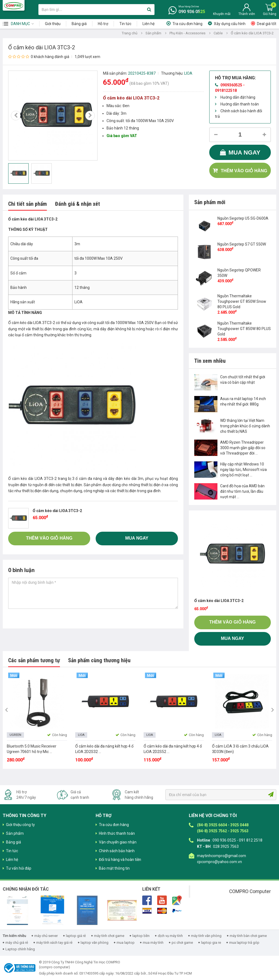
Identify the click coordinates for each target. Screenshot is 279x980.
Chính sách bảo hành (117, 851)
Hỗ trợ (103, 24)
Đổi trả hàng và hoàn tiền (120, 860)
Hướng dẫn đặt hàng (238, 97)
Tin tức (125, 24)
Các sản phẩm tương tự (34, 660)
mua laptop (126, 943)
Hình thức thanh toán (117, 833)
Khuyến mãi (222, 14)
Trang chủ (130, 33)
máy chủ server (46, 936)
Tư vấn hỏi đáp (19, 868)
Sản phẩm (153, 33)
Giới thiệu (53, 24)
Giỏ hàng (270, 14)
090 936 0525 (192, 12)
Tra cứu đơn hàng (187, 24)
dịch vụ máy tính (170, 936)
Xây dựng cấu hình (230, 24)
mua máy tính (153, 943)
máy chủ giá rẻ (17, 943)
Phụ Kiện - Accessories (187, 33)
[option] (53, 116)
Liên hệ (148, 24)
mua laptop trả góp (244, 943)
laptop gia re (211, 943)
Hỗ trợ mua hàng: (235, 78)
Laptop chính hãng (20, 949)
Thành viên (247, 14)
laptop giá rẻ (76, 936)
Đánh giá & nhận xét (78, 204)
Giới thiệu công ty (20, 825)
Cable (218, 33)
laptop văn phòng (95, 943)
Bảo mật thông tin (114, 868)
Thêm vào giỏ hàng (244, 171)
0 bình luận (21, 570)
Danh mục (20, 24)
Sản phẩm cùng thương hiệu (99, 660)
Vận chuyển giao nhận (118, 842)
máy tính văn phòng (206, 936)
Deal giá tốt (267, 24)
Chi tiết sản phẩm (28, 204)
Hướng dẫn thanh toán (240, 104)
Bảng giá (79, 24)
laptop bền (141, 936)
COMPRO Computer (250, 891)
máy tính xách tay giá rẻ (54, 943)
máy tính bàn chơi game (248, 936)
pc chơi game (182, 943)
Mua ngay (245, 152)
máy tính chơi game (109, 936)
